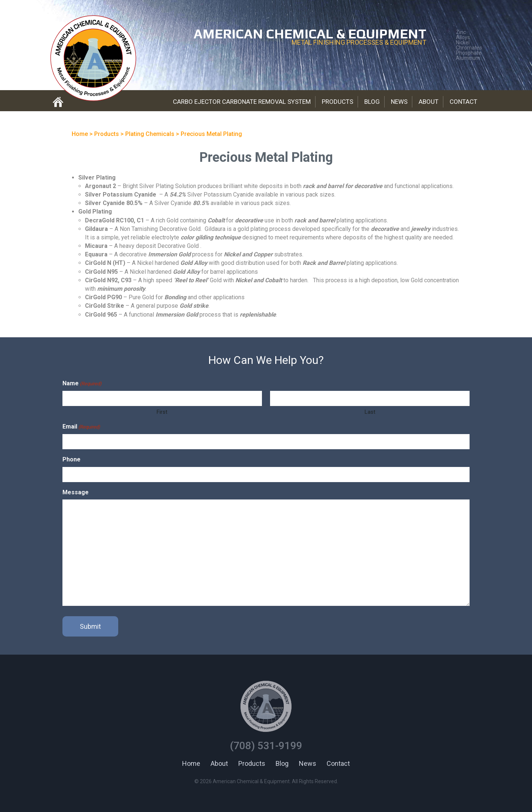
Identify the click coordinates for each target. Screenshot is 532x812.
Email (81, 427)
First (162, 412)
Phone (71, 459)
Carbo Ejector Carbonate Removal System (242, 102)
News (399, 102)
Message (76, 492)
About (429, 102)
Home (191, 763)
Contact (463, 102)
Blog (372, 102)
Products (337, 102)
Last (370, 412)
